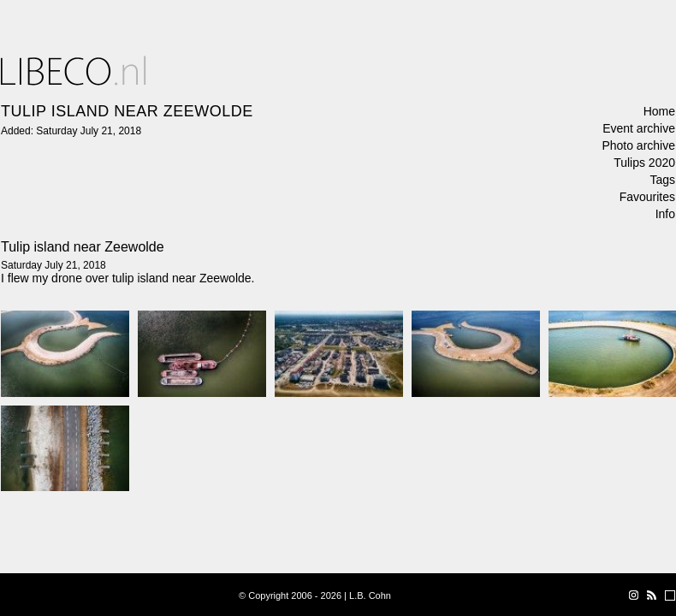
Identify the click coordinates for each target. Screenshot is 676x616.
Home (659, 111)
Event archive (639, 128)
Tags (662, 180)
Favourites (647, 197)
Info (665, 214)
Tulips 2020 (644, 163)
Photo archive (638, 145)
